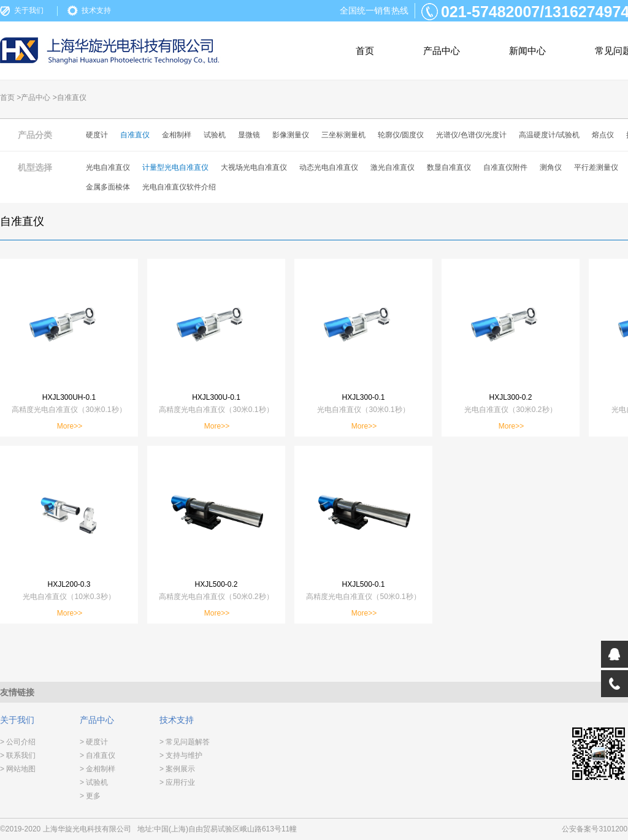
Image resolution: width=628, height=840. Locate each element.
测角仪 (551, 167)
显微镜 (249, 135)
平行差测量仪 (596, 167)
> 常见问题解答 (185, 742)
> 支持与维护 (181, 755)
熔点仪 (603, 135)
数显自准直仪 (449, 167)
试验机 (215, 135)
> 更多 (90, 796)
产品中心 (442, 51)
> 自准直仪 (98, 755)
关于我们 (29, 10)
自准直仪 (135, 135)
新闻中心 (527, 51)
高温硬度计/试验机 (549, 135)
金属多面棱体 (108, 187)
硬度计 (97, 135)
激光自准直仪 (392, 167)
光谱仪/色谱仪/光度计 (471, 135)
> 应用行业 (177, 782)
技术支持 (96, 10)
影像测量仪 (291, 135)
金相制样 (177, 135)
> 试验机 (94, 782)
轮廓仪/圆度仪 (401, 135)
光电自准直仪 (108, 167)
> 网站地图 (18, 769)
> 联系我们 (18, 755)
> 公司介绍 (18, 742)
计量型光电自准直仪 (175, 167)
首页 (365, 51)
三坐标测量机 (343, 135)
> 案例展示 (177, 769)
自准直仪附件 (505, 167)
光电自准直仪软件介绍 (179, 187)
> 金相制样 (98, 769)
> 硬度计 (94, 742)
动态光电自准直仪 (329, 167)
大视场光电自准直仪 (254, 167)
